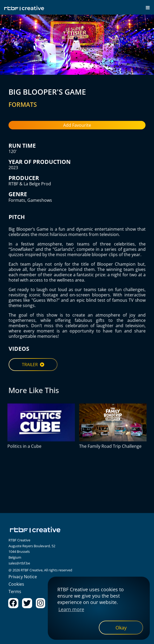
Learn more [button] (71, 609)
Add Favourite (77, 125)
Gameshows (40, 200)
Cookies (16, 584)
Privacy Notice (23, 577)
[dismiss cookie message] (121, 628)
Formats (17, 200)
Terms (15, 592)
